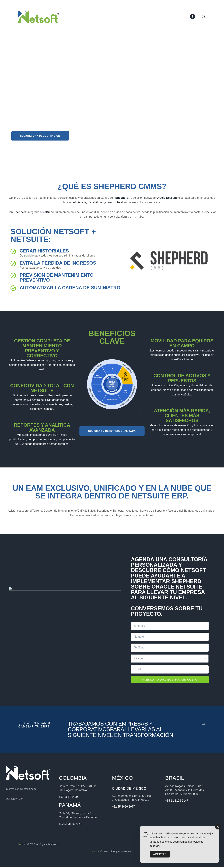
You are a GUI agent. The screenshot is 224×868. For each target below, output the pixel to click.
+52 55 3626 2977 (70, 825)
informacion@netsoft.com (21, 790)
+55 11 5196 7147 (177, 801)
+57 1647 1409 (15, 800)
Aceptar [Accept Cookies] (160, 854)
